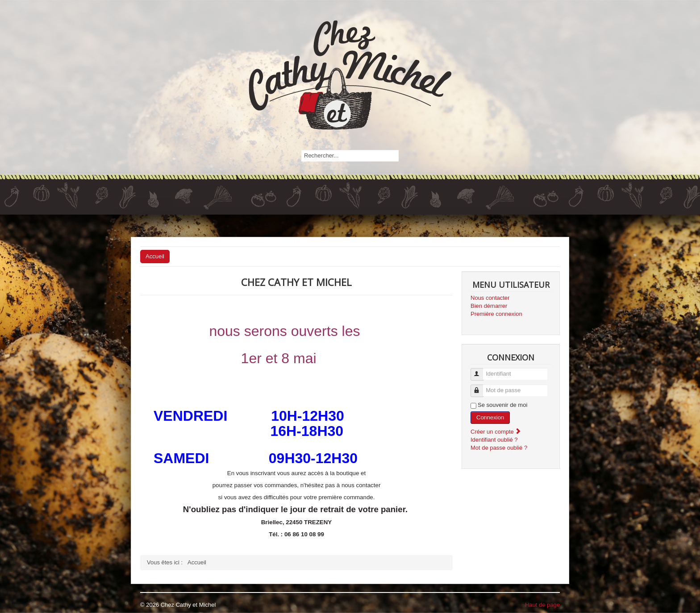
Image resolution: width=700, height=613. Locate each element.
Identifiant (481, 371)
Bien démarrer (489, 306)
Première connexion (496, 314)
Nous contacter (490, 298)
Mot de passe (481, 387)
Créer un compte (496, 432)
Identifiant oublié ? (494, 440)
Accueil (155, 256)
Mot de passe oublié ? (499, 448)
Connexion (490, 417)
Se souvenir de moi (502, 405)
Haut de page (542, 605)
